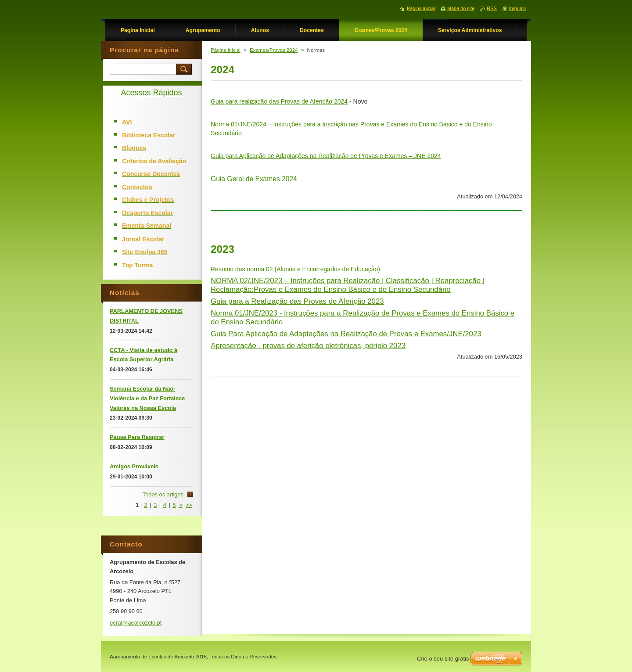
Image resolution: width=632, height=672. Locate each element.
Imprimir (518, 8)
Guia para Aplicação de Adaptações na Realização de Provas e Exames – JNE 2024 (326, 156)
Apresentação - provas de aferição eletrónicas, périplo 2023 (308, 346)
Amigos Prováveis (134, 466)
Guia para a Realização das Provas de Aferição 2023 (297, 301)
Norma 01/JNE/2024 (239, 124)
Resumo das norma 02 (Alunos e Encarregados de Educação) (295, 269)
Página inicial (226, 50)
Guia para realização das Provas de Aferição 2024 (279, 101)
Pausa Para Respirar (137, 437)
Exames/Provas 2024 (274, 50)
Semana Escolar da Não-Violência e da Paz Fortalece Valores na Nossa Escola (147, 398)
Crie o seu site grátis (443, 659)
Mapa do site (461, 8)
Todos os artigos (163, 494)
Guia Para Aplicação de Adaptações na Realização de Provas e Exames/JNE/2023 (346, 334)
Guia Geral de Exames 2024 (254, 179)
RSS (492, 8)
